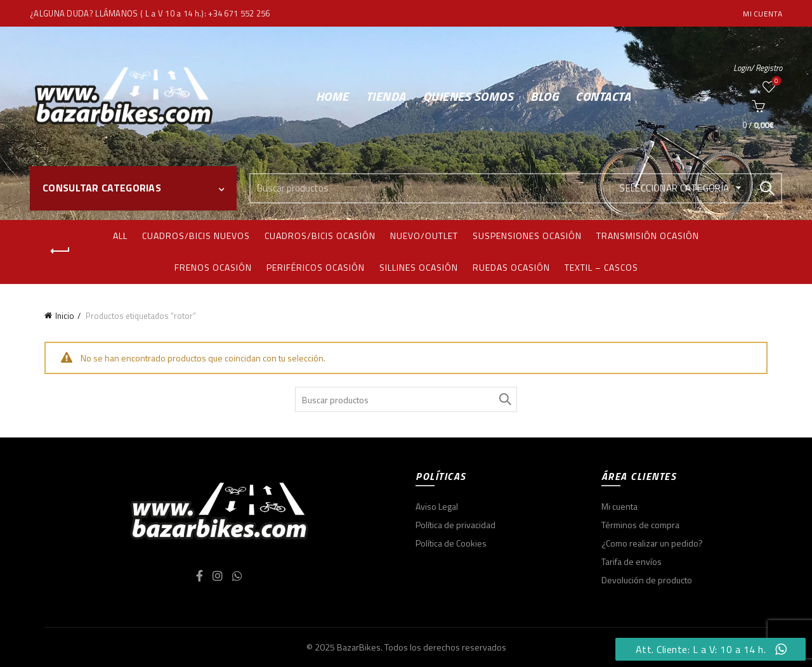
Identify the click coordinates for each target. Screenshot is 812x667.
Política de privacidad (455, 525)
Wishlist (776, 81)
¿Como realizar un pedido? (652, 543)
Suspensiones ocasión (527, 236)
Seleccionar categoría (674, 188)
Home (332, 96)
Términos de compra (640, 525)
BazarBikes (359, 647)
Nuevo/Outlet (424, 236)
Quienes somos (468, 96)
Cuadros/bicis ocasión (320, 236)
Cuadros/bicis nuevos (196, 236)
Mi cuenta (763, 14)
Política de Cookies (451, 543)
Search (766, 188)
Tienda (386, 96)
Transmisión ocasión (648, 236)
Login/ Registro (758, 68)
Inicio (65, 316)
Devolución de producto (647, 580)
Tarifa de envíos (632, 561)
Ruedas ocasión (511, 267)
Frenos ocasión (213, 267)
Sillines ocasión (419, 267)
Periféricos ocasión (316, 267)
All (120, 236)
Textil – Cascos (601, 267)
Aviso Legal (437, 506)
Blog (544, 96)
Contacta (603, 96)
